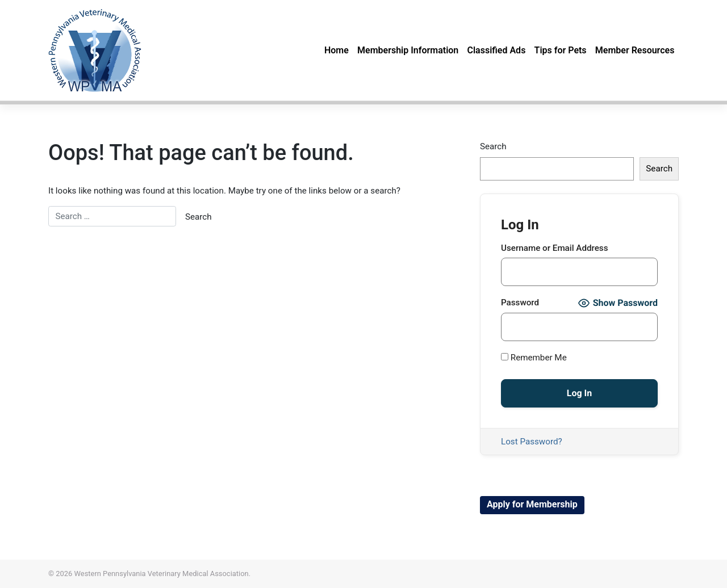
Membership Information (408, 50)
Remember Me (534, 358)
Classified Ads (496, 50)
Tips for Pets (561, 50)
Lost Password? (532, 442)
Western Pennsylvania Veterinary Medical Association (162, 574)
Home (337, 50)
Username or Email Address (555, 248)
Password (520, 303)
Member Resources (635, 50)
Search (493, 146)
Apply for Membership (532, 504)
